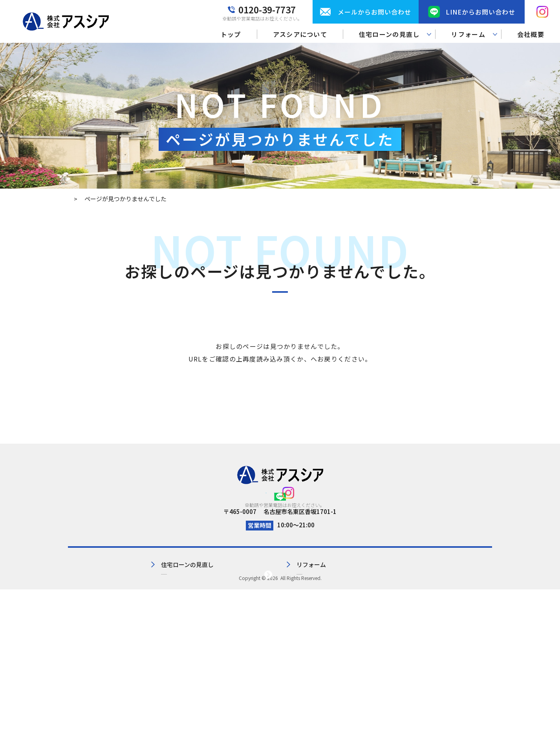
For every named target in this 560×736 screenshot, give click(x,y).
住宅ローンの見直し (203, 610)
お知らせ (366, 623)
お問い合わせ (372, 610)
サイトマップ (451, 610)
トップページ (311, 359)
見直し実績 (191, 623)
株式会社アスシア (279, 724)
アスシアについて (300, 34)
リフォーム (295, 610)
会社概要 (531, 34)
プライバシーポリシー (463, 597)
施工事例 (292, 623)
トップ (231, 34)
